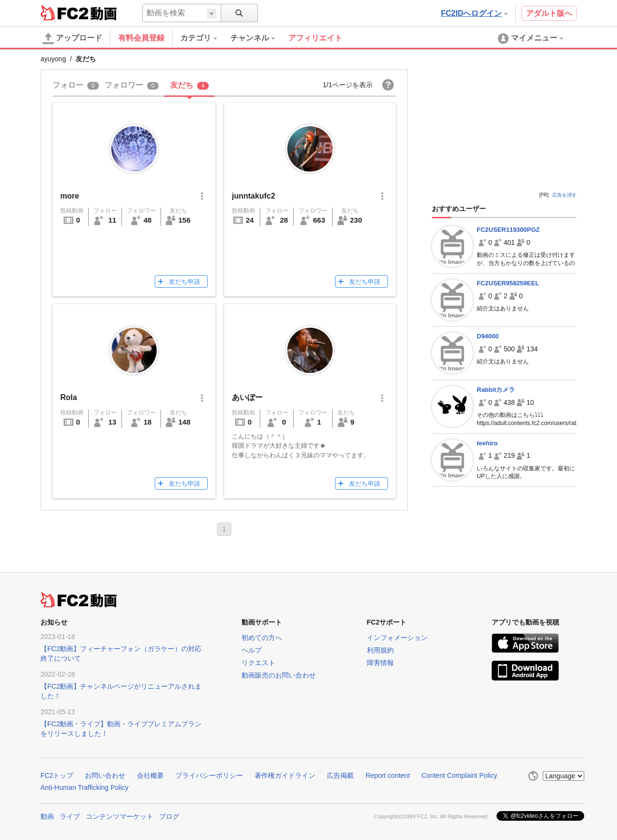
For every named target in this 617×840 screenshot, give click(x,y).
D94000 (488, 336)
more (70, 196)
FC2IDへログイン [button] (474, 13)
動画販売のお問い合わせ (279, 675)
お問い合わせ (105, 775)
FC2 (64, 13)
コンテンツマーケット (120, 816)
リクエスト (258, 663)
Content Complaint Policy (459, 775)
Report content (388, 775)
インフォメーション (397, 638)
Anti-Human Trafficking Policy (85, 787)
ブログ (169, 816)
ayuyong (53, 59)
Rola (69, 397)
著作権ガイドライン (285, 775)
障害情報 (380, 663)
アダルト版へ (549, 13)
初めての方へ (262, 638)
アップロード (72, 39)
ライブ (70, 816)
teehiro (487, 443)
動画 (47, 816)
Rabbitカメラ (496, 390)
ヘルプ (252, 650)
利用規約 (380, 650)
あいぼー (247, 397)
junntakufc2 (254, 196)
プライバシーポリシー (209, 775)
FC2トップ (57, 775)
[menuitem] (205, 38)
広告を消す (564, 195)
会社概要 (150, 775)
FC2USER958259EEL (508, 283)
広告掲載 (340, 775)
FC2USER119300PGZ (508, 230)
